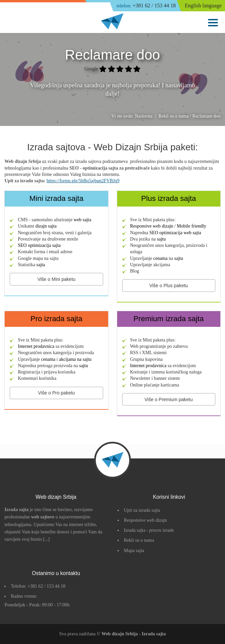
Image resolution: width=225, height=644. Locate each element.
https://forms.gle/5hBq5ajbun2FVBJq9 (83, 181)
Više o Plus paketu (169, 286)
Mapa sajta (134, 551)
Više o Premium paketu (169, 399)
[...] (46, 539)
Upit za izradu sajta (142, 510)
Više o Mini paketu (56, 279)
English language (203, 5)
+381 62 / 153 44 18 (146, 6)
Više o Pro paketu (56, 393)
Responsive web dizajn (145, 520)
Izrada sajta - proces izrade (149, 530)
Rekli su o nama (139, 540)
